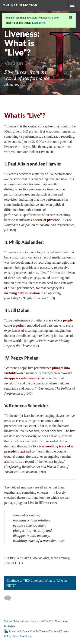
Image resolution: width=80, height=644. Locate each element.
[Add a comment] (9, 598)
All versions (61, 621)
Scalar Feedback (22, 636)
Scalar (26, 631)
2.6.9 (34, 631)
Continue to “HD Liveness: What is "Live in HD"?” (37, 583)
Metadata (10, 626)
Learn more (38, 23)
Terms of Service (49, 631)
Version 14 (10, 621)
